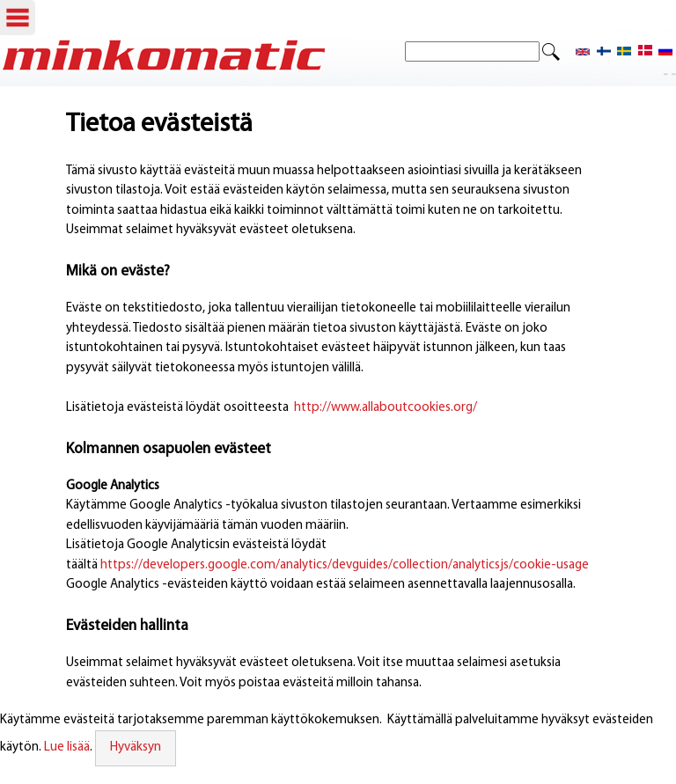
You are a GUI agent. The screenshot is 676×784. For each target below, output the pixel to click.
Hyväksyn (136, 747)
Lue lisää (67, 747)
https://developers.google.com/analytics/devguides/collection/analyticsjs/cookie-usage (345, 565)
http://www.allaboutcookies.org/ (386, 408)
